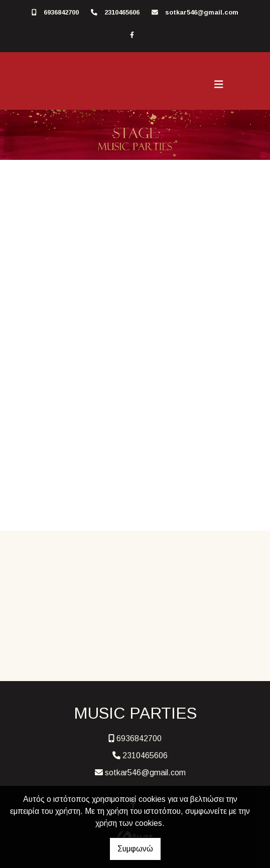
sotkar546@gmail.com (202, 12)
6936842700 (61, 12)
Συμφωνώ (135, 849)
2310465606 (122, 12)
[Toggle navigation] (219, 85)
